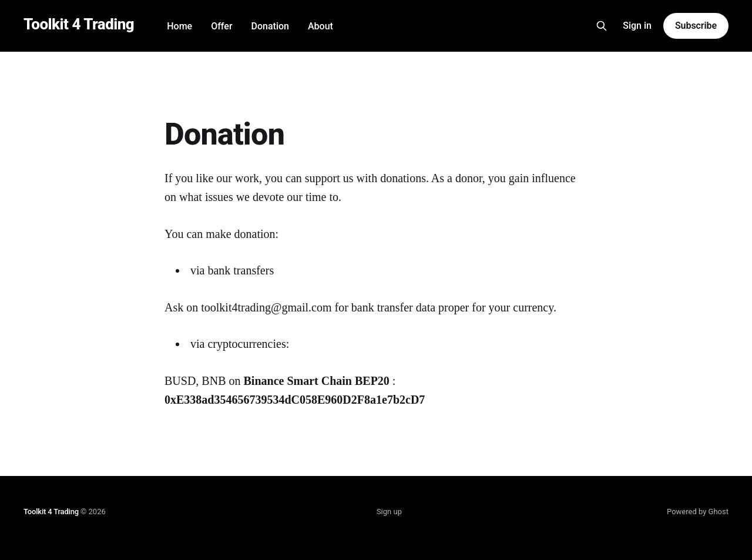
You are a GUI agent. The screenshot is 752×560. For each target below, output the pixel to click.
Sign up (389, 512)
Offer (221, 26)
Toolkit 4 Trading (79, 24)
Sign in (637, 26)
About (320, 26)
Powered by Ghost (698, 512)
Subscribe (696, 26)
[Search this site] (602, 26)
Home (179, 26)
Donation (270, 26)
